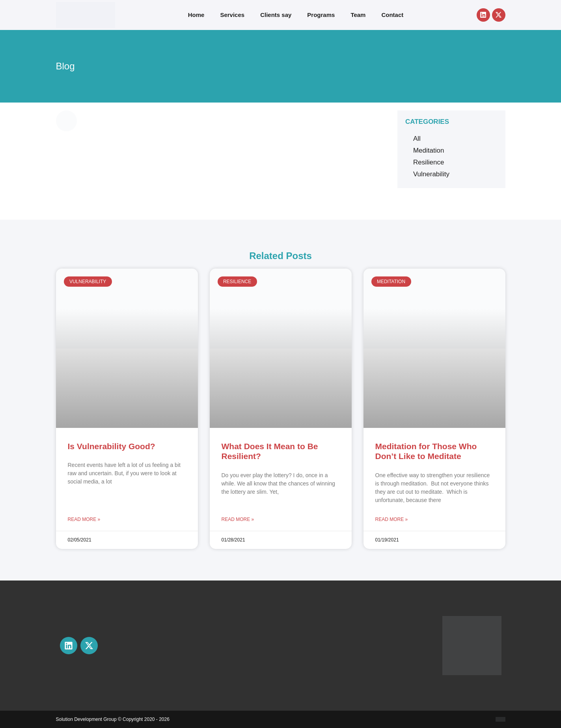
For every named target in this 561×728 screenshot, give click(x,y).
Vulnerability (431, 174)
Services (232, 15)
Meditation (429, 150)
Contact (392, 15)
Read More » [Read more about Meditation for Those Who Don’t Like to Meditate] (392, 519)
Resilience (429, 162)
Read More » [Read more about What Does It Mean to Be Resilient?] (238, 519)
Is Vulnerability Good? (112, 446)
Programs (321, 15)
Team (358, 15)
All (417, 139)
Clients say (276, 15)
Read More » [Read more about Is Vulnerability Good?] (84, 519)
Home (196, 15)
